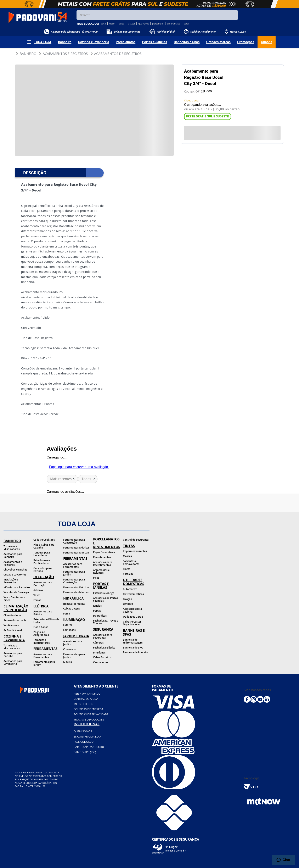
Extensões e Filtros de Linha (46, 621)
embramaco (174, 24)
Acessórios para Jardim (73, 643)
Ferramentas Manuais (76, 553)
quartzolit (143, 24)
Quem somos (83, 731)
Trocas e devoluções (89, 719)
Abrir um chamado (87, 694)
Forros (37, 600)
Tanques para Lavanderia (42, 554)
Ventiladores (11, 625)
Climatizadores (12, 615)
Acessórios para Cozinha (13, 655)
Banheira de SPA (133, 648)
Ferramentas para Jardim (44, 663)
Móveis (67, 662)
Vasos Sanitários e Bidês (14, 599)
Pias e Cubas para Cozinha (44, 546)
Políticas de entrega (88, 709)
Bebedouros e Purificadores (42, 562)
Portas (97, 611)
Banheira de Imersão (135, 652)
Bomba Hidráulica (74, 604)
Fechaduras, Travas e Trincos (106, 622)
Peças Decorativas (104, 552)
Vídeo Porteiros (102, 657)
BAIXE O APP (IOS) (85, 752)
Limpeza (128, 604)
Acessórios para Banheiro (13, 555)
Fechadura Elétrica (104, 648)
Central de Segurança (136, 540)
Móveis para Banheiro (17, 587)
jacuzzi (131, 24)
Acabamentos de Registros (118, 54)
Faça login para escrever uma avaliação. (79, 467)
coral (186, 24)
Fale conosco (84, 742)
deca (103, 24)
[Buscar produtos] (234, 15)
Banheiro (28, 54)
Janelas (97, 606)
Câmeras (98, 643)
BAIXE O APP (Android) (89, 747)
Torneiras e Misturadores (12, 548)
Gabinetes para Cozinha (43, 570)
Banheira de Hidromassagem (133, 641)
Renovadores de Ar (15, 620)
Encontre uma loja (87, 736)
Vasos (37, 595)
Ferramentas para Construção (74, 541)
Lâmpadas (69, 630)
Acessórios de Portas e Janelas (106, 599)
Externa (68, 625)
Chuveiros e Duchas (15, 570)
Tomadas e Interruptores (41, 641)
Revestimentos (102, 557)
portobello (158, 24)
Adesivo (38, 590)
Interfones (99, 653)
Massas (127, 556)
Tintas (127, 569)
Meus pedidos (83, 704)
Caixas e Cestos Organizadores (132, 623)
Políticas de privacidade (91, 714)
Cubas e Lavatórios (15, 575)
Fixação (128, 599)
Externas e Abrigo (104, 593)
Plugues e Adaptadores (41, 633)
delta (121, 24)
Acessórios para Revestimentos (103, 564)
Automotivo (130, 589)
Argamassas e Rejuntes (101, 571)
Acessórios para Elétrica (43, 613)
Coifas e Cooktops (44, 540)
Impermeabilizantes (135, 551)
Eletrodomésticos (133, 594)
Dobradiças (100, 616)
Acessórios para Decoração (43, 584)
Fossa (67, 614)
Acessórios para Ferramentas (43, 656)
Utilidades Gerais (133, 617)
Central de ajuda (86, 699)
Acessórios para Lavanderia (13, 663)
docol (112, 24)
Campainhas (101, 662)
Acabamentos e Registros (65, 54)
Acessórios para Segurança (103, 636)
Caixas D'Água (72, 609)
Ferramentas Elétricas (76, 548)
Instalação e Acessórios (11, 581)
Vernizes (128, 574)
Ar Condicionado (13, 630)
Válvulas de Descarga (16, 592)
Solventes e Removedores (131, 563)
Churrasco (69, 649)
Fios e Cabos (41, 627)
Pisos (96, 578)
